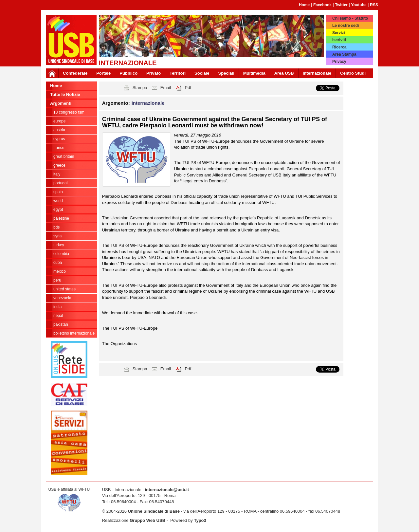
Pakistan (61, 324)
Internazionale (317, 73)
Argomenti (61, 103)
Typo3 (200, 520)
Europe (59, 121)
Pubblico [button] (128, 73)
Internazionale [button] (148, 103)
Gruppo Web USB (147, 520)
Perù (57, 280)
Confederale (75, 73)
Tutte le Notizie (65, 94)
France (59, 148)
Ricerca (339, 47)
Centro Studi (353, 73)
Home (304, 5)
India (57, 307)
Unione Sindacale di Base (154, 511)
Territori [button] (178, 73)
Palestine (61, 218)
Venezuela (62, 298)
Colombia (61, 254)
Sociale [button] (202, 73)
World (58, 201)
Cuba (58, 263)
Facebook (322, 5)
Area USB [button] (284, 73)
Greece (59, 165)
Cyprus (59, 139)
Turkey (59, 245)
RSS (374, 5)
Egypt (58, 210)
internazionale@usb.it (167, 490)
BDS (56, 227)
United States (64, 289)
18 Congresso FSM (69, 112)
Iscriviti (339, 40)
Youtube (359, 5)
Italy (57, 174)
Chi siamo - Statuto (350, 18)
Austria (59, 130)
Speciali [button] (226, 73)
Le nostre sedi (346, 26)
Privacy (339, 62)
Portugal (60, 183)
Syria (57, 236)
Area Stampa (344, 54)
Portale (103, 73)
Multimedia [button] (254, 73)
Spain (58, 192)
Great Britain (64, 156)
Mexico (60, 271)
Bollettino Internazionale (74, 333)
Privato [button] (154, 73)
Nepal (58, 316)
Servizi (339, 33)
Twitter (341, 5)
